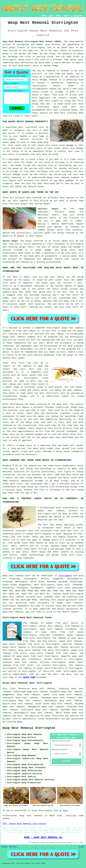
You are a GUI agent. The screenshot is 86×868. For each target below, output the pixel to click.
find (12, 689)
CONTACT (67, 16)
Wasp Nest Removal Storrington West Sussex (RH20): (33, 42)
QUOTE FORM (29, 677)
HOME (44, 16)
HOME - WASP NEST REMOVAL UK (43, 837)
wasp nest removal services (19, 597)
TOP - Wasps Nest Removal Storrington (24, 824)
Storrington (65, 576)
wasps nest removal (70, 603)
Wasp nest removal (13, 576)
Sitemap (4, 847)
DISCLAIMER (78, 16)
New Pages (13, 847)
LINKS (51, 16)
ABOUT (58, 16)
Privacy (82, 847)
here (20, 722)
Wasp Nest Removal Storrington (29, 728)
